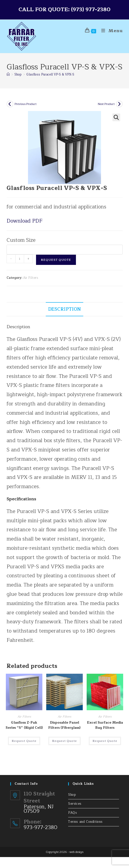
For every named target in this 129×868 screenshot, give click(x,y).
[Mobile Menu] (110, 31)
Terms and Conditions (85, 822)
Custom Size (21, 240)
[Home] (8, 75)
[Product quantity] (20, 259)
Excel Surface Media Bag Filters (105, 725)
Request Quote (56, 260)
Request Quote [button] (24, 741)
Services (75, 804)
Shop (72, 795)
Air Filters (31, 278)
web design (76, 852)
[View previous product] (10, 104)
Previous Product (26, 104)
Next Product (106, 104)
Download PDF (25, 221)
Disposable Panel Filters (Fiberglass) (64, 725)
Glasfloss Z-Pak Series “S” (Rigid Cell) (24, 725)
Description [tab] (64, 309)
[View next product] (119, 104)
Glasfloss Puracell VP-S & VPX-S (50, 75)
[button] (116, 117)
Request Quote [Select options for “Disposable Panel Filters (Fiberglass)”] (64, 741)
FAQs (73, 813)
